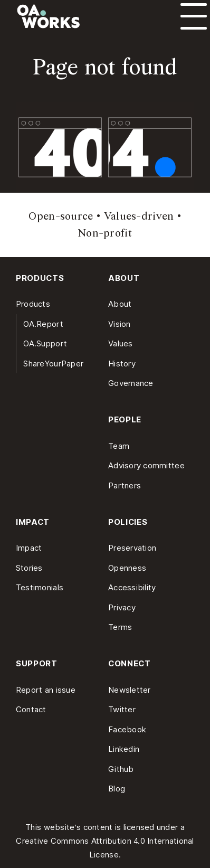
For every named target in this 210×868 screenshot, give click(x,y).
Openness (127, 568)
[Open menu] (194, 16)
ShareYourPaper (53, 364)
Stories (29, 568)
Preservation (132, 548)
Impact (29, 548)
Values (121, 343)
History (122, 364)
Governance (131, 383)
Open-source (61, 216)
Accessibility (132, 587)
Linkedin (124, 749)
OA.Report (43, 324)
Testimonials (40, 587)
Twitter (122, 709)
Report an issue (46, 690)
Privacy (122, 607)
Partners (125, 485)
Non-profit (105, 233)
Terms (120, 627)
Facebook (127, 729)
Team (119, 446)
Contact (31, 709)
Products (33, 304)
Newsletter (130, 690)
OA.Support (45, 343)
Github (121, 769)
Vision (120, 324)
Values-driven (139, 216)
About (120, 304)
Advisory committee (146, 465)
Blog (117, 789)
